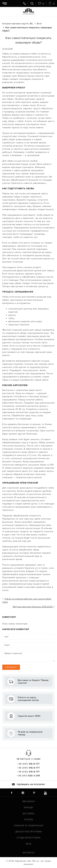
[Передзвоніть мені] (25, 3)
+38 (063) (28, 772)
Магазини (29, 801)
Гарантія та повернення (28, 826)
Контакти (29, 853)
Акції (28, 844)
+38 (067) (28, 776)
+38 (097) (29, 764)
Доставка (29, 814)
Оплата (28, 820)
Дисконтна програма (29, 832)
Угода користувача (29, 838)
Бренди (28, 808)
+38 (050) (29, 768)
